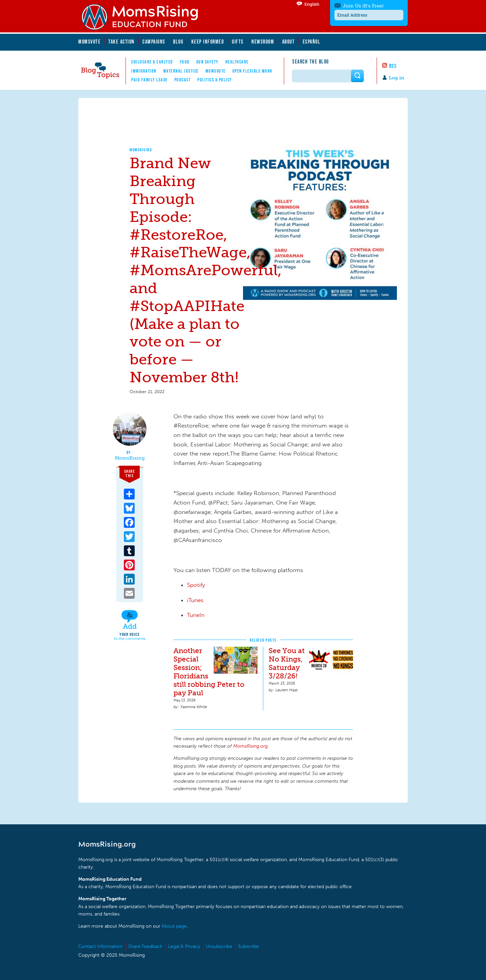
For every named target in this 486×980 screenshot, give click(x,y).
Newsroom (263, 42)
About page (174, 926)
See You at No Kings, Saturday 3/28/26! (287, 663)
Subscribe (248, 946)
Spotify (196, 585)
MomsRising (141, 150)
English (312, 4)
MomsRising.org (144, 17)
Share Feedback (145, 946)
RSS (393, 66)
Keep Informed (208, 42)
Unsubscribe (219, 946)
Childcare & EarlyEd (152, 62)
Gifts (238, 42)
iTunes (195, 600)
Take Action (122, 42)
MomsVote (89, 42)
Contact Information (100, 946)
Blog (178, 42)
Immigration (144, 71)
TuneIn (196, 615)
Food (185, 62)
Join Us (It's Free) (363, 6)
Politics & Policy (215, 80)
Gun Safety (208, 62)
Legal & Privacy (184, 946)
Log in (397, 78)
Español (312, 42)
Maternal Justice (181, 71)
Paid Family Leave (150, 80)
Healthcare (237, 62)
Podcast (183, 80)
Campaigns (154, 42)
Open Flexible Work (253, 71)
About (289, 42)
